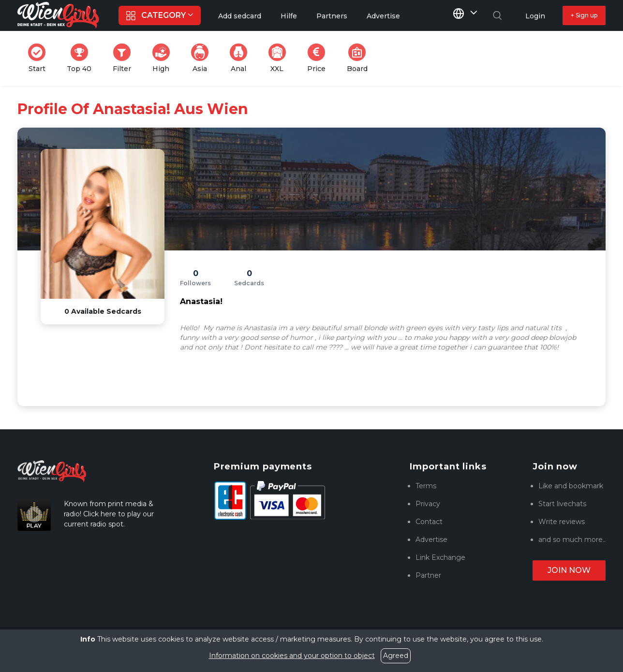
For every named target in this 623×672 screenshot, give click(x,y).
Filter (125, 58)
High (164, 58)
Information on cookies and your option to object (292, 656)
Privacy (428, 504)
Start (40, 58)
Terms (426, 486)
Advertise (431, 540)
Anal (241, 58)
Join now (569, 570)
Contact (429, 522)
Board (360, 58)
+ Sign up (584, 15)
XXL (279, 58)
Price (319, 58)
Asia (203, 58)
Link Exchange (440, 557)
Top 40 (82, 58)
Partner (428, 575)
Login (535, 16)
